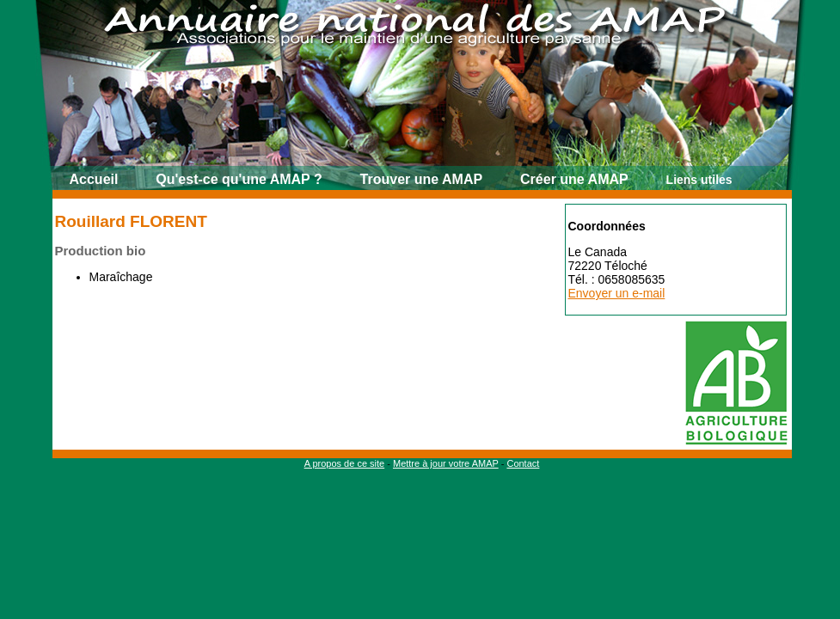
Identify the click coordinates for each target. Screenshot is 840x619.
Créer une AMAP (574, 179)
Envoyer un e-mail (617, 293)
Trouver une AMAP (422, 179)
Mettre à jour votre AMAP (446, 463)
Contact (523, 463)
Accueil (94, 179)
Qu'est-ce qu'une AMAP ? (239, 179)
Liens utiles (699, 180)
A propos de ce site (345, 463)
